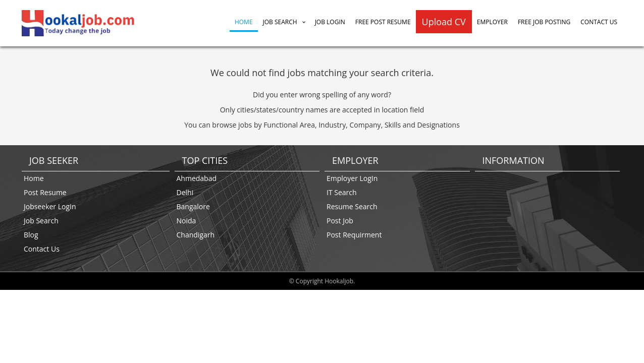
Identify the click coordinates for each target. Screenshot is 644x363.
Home (244, 22)
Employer (492, 22)
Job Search (280, 22)
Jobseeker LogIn (50, 206)
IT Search (342, 192)
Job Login (330, 22)
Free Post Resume (383, 22)
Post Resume (45, 192)
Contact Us (599, 22)
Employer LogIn (352, 178)
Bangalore (193, 206)
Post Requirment (354, 235)
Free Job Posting (544, 22)
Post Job (340, 221)
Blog (31, 235)
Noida (186, 221)
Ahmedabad (197, 178)
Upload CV (444, 22)
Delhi (185, 192)
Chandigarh (196, 235)
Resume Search (352, 206)
